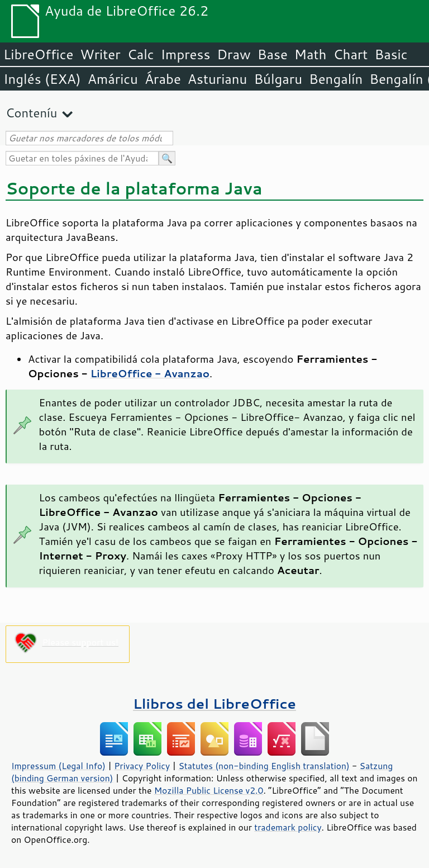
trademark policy (288, 827)
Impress (186, 54)
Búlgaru (278, 79)
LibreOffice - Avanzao (150, 373)
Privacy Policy (142, 766)
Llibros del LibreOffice (214, 703)
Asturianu (218, 79)
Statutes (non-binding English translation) (264, 766)
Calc (141, 54)
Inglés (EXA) (42, 79)
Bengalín (336, 79)
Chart (350, 54)
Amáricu (113, 79)
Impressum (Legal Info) (58, 766)
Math (311, 54)
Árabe (163, 79)
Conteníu (31, 113)
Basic (391, 54)
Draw (233, 54)
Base (273, 54)
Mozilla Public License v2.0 (209, 790)
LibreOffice (38, 54)
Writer (100, 54)
